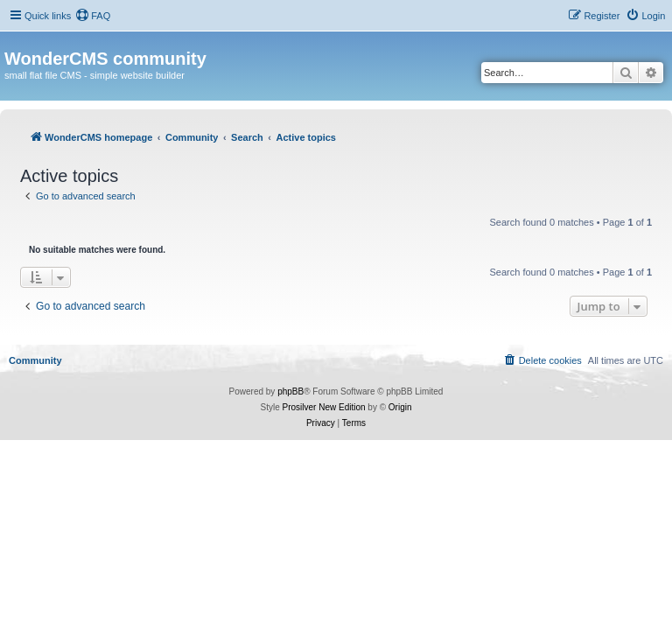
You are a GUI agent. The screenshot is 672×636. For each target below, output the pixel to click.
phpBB (290, 391)
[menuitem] (93, 16)
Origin (400, 407)
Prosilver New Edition (324, 407)
